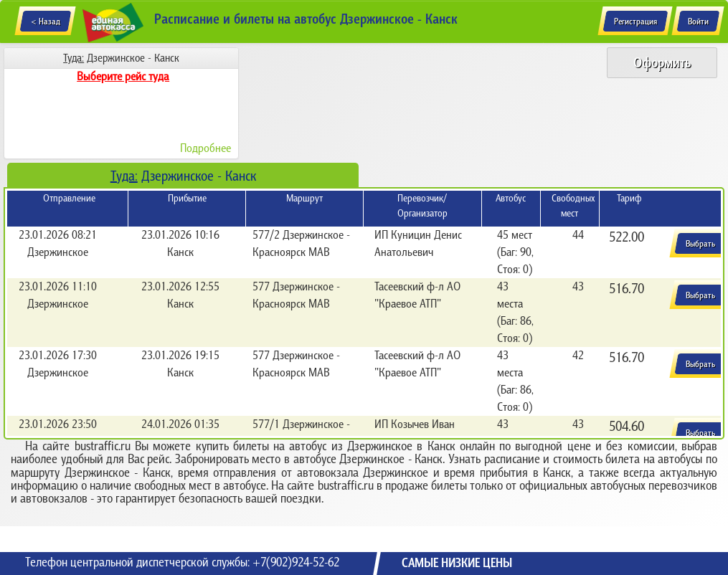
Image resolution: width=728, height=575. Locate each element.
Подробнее (205, 148)
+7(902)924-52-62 (296, 562)
